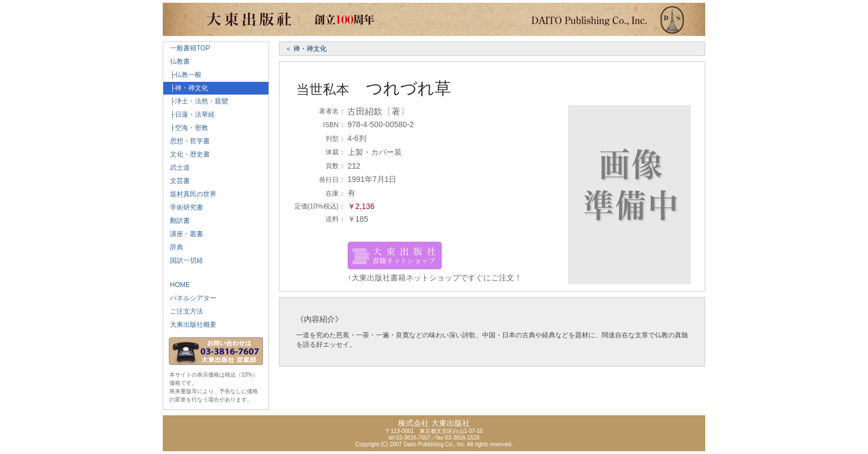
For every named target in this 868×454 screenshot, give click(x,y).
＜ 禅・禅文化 (306, 49)
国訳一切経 (183, 260)
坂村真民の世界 (190, 194)
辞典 (173, 247)
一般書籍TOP (187, 48)
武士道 (177, 168)
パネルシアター (190, 298)
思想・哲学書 (187, 141)
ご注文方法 (183, 311)
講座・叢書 (183, 234)
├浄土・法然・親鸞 (196, 101)
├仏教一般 (182, 75)
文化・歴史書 (187, 154)
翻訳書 (177, 221)
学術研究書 (183, 207)
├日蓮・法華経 (189, 114)
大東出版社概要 (190, 325)
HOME (177, 285)
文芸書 (177, 181)
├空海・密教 (186, 128)
